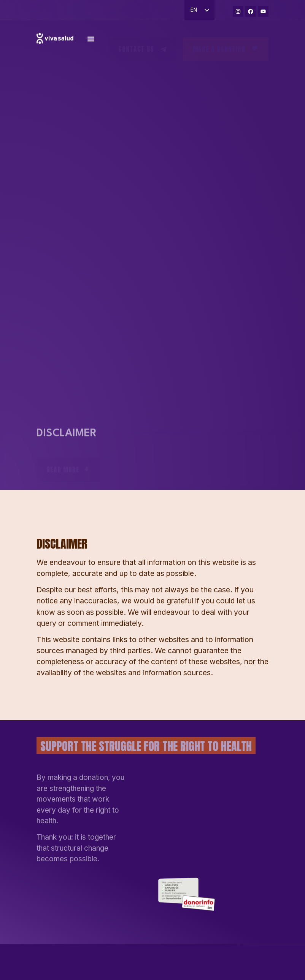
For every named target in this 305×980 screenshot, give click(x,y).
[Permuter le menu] (91, 43)
